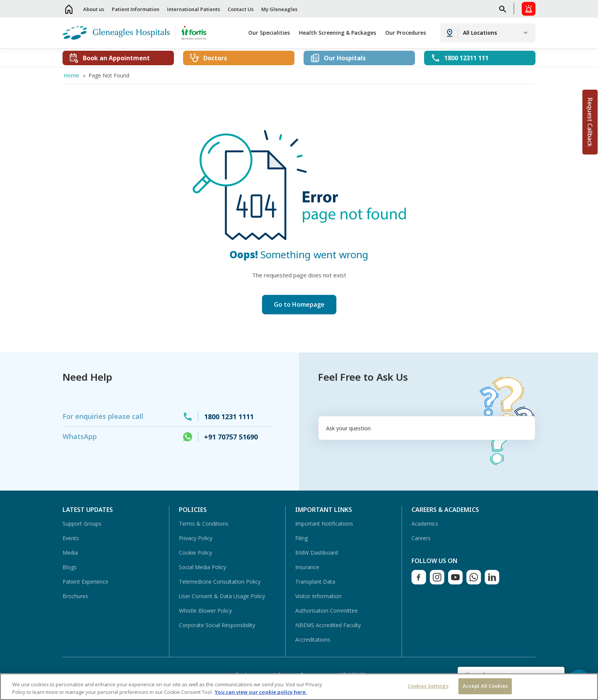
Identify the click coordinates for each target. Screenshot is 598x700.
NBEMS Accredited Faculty (328, 625)
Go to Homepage (299, 304)
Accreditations (313, 640)
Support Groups (82, 524)
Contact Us (241, 9)
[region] (299, 687)
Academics (425, 524)
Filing (301, 538)
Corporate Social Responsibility (217, 625)
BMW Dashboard (317, 553)
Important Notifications (324, 524)
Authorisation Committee (326, 611)
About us (94, 9)
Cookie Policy (195, 553)
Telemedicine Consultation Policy (220, 582)
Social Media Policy (203, 567)
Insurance (307, 567)
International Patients (194, 9)
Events (71, 538)
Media (70, 553)
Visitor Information (318, 596)
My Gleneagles (279, 9)
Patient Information (136, 9)
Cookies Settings (428, 686)
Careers (421, 538)
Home (69, 9)
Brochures (75, 596)
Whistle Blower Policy (205, 611)
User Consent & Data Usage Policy (222, 596)
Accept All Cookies (485, 686)
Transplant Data (315, 582)
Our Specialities (269, 33)
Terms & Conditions (204, 524)
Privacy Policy (196, 538)
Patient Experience (85, 582)
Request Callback (590, 122)
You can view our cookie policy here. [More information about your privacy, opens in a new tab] (261, 692)
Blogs (70, 567)
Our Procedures (406, 33)
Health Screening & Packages (338, 33)
